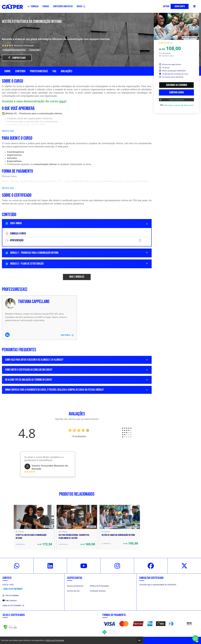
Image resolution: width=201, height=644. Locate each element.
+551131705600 (11, 595)
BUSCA (81, 6)
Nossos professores (75, 586)
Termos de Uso (73, 591)
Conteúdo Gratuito (98, 591)
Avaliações (67, 71)
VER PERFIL (67, 335)
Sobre (7, 71)
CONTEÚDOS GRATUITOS (63, 6)
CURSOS (46, 6)
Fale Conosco (10, 600)
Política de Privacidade (99, 586)
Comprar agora (176, 93)
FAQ (54, 71)
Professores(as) (39, 71)
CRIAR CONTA (180, 6)
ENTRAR (166, 6)
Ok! (139, 640)
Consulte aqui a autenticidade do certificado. (158, 585)
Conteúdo (20, 71)
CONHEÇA (33, 6)
